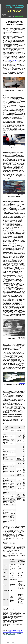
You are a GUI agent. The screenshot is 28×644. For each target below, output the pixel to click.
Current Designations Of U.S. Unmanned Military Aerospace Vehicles (13, 631)
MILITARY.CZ (22, 383)
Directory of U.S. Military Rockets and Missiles (14, 7)
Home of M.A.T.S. (22, 146)
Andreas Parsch (19, 17)
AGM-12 (14, 60)
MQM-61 (4, 14)
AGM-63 (4, 15)
